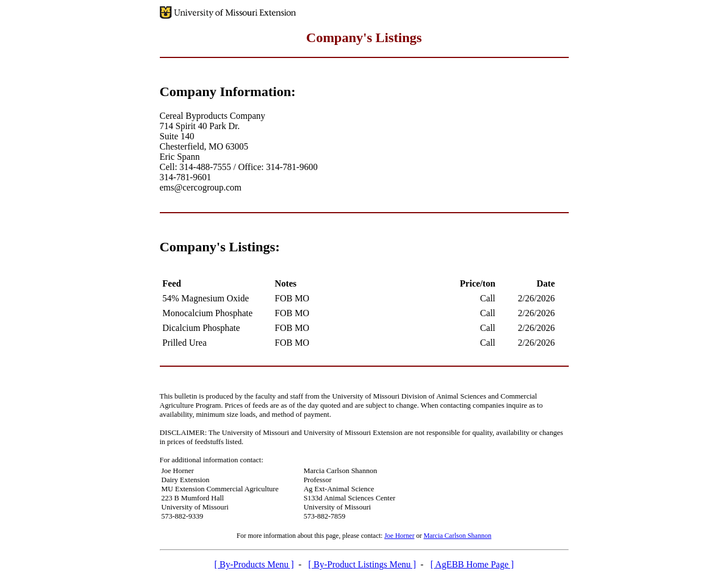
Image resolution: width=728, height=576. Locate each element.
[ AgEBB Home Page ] (472, 564)
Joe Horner (400, 536)
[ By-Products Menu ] (254, 564)
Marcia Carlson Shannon (458, 536)
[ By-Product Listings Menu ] (362, 564)
